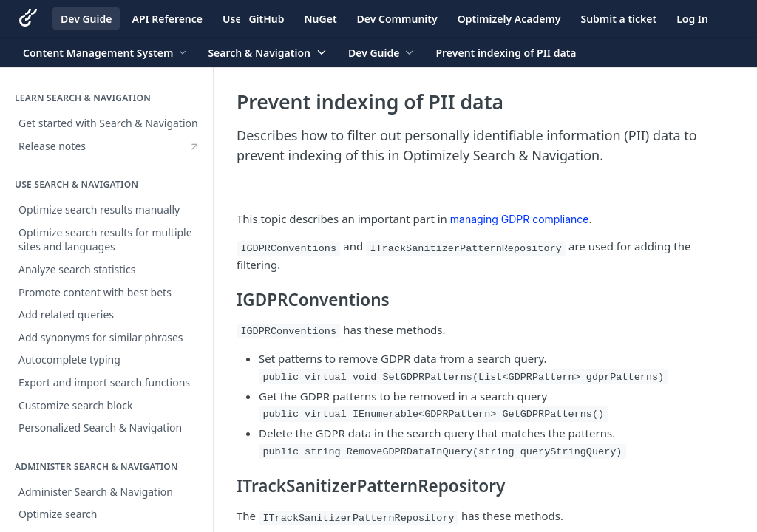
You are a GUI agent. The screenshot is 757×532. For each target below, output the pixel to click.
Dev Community (397, 19)
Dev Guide (86, 19)
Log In (692, 19)
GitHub (266, 19)
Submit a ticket (618, 19)
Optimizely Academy (509, 19)
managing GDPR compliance (520, 219)
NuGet (321, 19)
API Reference (167, 19)
